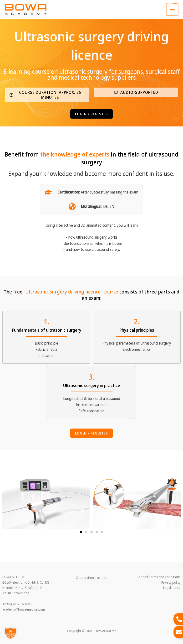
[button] (47, 95)
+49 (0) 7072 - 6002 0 (17, 604)
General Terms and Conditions (159, 577)
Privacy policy (171, 582)
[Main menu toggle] (173, 9)
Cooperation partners (91, 578)
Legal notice (172, 588)
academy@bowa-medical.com (24, 609)
